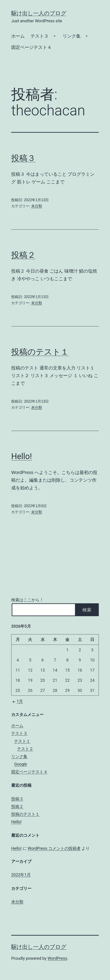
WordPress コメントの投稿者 (54, 848)
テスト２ (25, 749)
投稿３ (23, 158)
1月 (17, 701)
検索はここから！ (27, 600)
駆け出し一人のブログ (39, 13)
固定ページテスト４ (31, 47)
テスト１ (22, 741)
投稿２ (23, 255)
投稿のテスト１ (40, 352)
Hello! (22, 456)
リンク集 (72, 36)
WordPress (57, 958)
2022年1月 (21, 875)
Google (21, 764)
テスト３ (40, 36)
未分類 (37, 206)
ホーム (18, 36)
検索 (87, 610)
